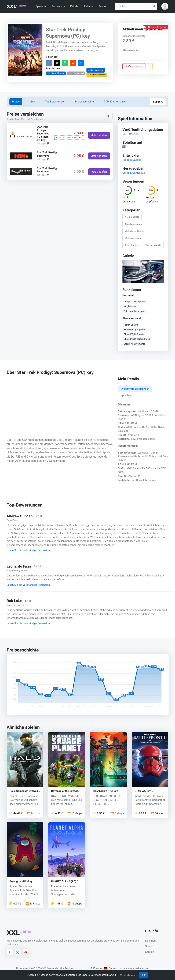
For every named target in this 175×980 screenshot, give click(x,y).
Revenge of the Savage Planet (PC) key (65, 791)
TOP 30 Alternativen (115, 102)
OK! (144, 975)
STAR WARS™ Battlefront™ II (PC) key (149, 791)
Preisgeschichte (84, 102)
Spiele (41, 6)
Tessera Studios (132, 160)
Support (103, 6)
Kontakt (150, 952)
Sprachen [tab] (126, 395)
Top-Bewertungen (55, 102)
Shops (149, 946)
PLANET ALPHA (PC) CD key (66, 881)
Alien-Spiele (131, 245)
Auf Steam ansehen (97, 75)
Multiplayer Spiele (134, 231)
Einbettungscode (96, 70)
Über (32, 102)
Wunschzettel (134, 66)
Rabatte (88, 6)
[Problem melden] (149, 66)
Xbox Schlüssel (76, 73)
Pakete (74, 6)
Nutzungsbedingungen (136, 968)
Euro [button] (96, 968)
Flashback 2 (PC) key (105, 791)
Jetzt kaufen (99, 135)
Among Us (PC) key (21, 881)
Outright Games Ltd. (134, 173)
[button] (165, 6)
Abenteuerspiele (134, 224)
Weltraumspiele (133, 238)
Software (58, 6)
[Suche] (136, 6)
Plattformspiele (153, 245)
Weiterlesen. (128, 975)
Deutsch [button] (112, 968)
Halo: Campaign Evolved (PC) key (24, 791)
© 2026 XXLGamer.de (46, 968)
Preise (16, 102)
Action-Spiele (132, 217)
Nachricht (151, 941)
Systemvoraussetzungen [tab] (135, 389)
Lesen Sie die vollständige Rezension (28, 550)
